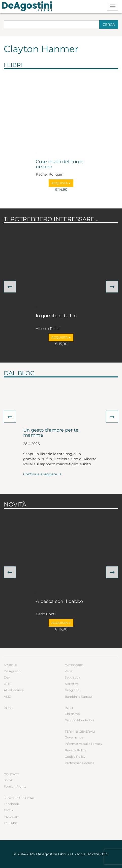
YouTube (10, 823)
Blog (8, 708)
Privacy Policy (75, 750)
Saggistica (72, 677)
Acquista (61, 183)
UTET (8, 684)
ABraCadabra (14, 690)
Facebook (11, 804)
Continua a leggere (42, 474)
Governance (74, 737)
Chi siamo (72, 714)
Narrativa (72, 684)
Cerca (109, 25)
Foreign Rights (15, 786)
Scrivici (9, 780)
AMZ (7, 697)
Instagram (12, 817)
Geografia (72, 690)
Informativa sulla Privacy (84, 744)
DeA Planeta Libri (28, 6)
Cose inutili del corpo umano (60, 164)
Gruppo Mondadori (79, 720)
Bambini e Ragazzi (79, 697)
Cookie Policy (75, 757)
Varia (68, 671)
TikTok (9, 810)
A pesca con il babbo (59, 602)
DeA (7, 677)
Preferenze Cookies (79, 763)
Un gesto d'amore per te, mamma (51, 433)
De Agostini (13, 671)
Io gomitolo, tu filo (56, 316)
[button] (10, 287)
